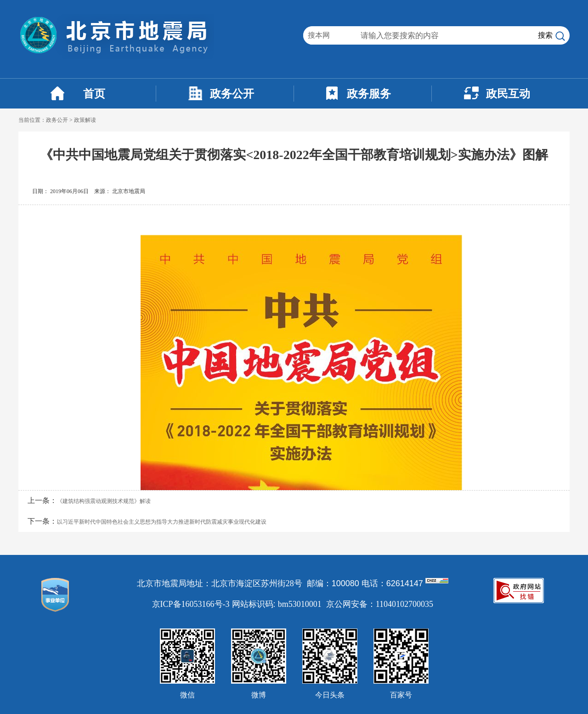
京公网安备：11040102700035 (380, 604)
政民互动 (508, 94)
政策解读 (85, 120)
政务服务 (369, 94)
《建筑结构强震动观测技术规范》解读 (104, 501)
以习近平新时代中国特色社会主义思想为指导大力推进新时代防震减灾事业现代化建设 (162, 522)
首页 (94, 94)
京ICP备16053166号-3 (191, 604)
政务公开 (232, 94)
